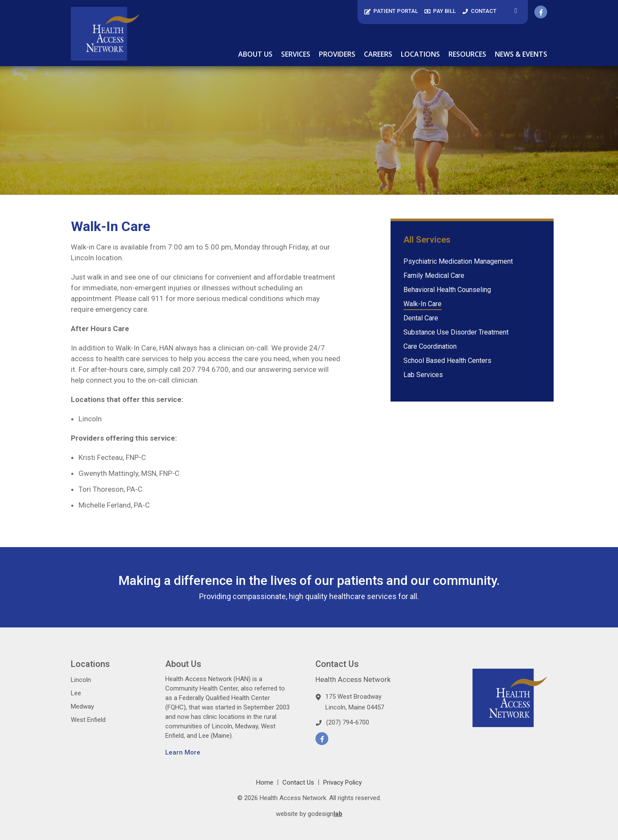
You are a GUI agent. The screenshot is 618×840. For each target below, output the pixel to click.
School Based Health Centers (447, 361)
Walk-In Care (423, 304)
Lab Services (423, 375)
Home (265, 782)
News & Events (521, 54)
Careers (378, 54)
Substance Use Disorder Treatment (456, 332)
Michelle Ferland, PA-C (114, 505)
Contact (479, 11)
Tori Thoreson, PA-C (111, 489)
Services (296, 54)
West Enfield (88, 720)
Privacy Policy (342, 782)
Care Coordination (430, 346)
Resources (467, 54)
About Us (255, 54)
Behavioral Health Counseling (447, 290)
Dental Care (421, 318)
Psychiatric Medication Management (458, 261)
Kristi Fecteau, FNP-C (112, 457)
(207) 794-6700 (348, 722)
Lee (76, 693)
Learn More (183, 752)
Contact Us (298, 782)
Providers (337, 54)
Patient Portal (391, 11)
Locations (420, 54)
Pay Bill (440, 11)
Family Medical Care (434, 275)
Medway (82, 706)
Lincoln (90, 419)
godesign (325, 814)
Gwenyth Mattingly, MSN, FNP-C (129, 473)
